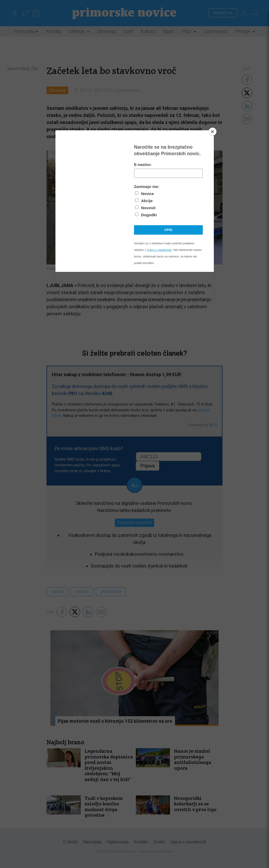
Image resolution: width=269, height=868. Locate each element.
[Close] (213, 132)
